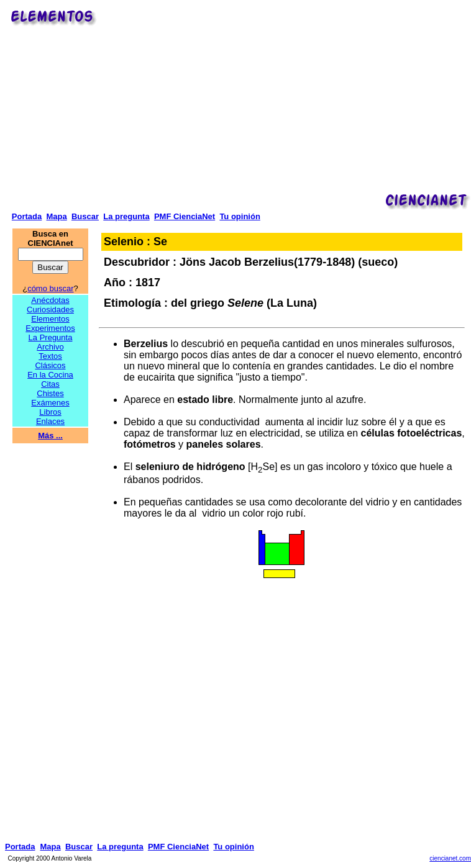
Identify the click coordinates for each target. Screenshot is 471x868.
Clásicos (50, 365)
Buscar (85, 216)
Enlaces (50, 421)
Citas (50, 384)
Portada (27, 216)
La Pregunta (51, 337)
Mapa (56, 216)
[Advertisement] (286, 103)
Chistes (50, 393)
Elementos (50, 319)
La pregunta (126, 216)
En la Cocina (50, 375)
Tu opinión (240, 216)
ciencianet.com (450, 858)
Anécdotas (50, 300)
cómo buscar (50, 288)
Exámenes (50, 403)
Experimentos (50, 328)
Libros (50, 412)
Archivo (50, 347)
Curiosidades (50, 310)
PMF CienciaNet (185, 216)
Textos (50, 356)
